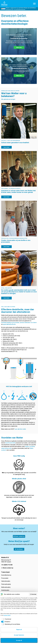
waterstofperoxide (6, 448)
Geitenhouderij (5, 590)
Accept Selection (19, 635)
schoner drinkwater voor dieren (28, 323)
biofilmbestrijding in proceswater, (10, 323)
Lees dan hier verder (20, 429)
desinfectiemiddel (10, 443)
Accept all (19, 640)
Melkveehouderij (6, 587)
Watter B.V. (4, 4)
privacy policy (7, 615)
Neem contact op (8, 568)
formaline (32, 446)
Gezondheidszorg (6, 575)
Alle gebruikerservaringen (8, 99)
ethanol (27, 446)
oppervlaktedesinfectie (9, 324)
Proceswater (5, 578)
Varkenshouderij (6, 581)
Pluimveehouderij (6, 584)
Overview (33, 594)
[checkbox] (6, 619)
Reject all (19, 630)
